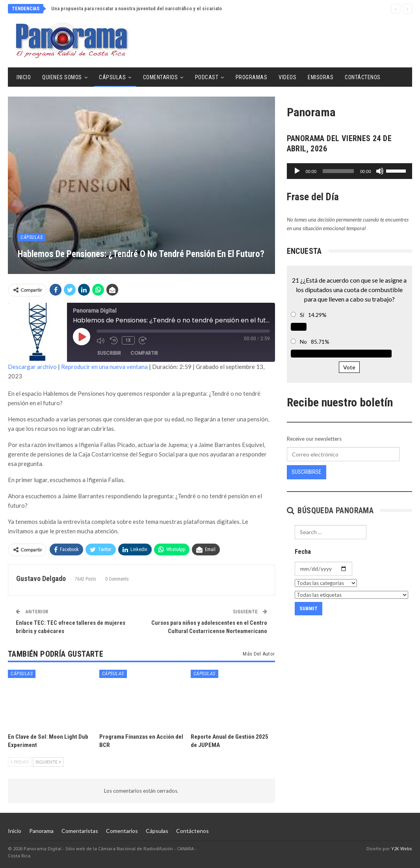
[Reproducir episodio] (82, 337)
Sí (302, 315)
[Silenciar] (380, 171)
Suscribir (109, 353)
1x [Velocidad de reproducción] (128, 340)
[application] (349, 171)
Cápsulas (112, 77)
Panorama (41, 831)
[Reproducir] (297, 171)
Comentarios (161, 77)
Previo (20, 762)
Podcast (207, 77)
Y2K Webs (402, 848)
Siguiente (48, 762)
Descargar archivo (32, 367)
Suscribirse (307, 472)
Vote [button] (349, 367)
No (303, 342)
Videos (287, 77)
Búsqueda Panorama (330, 510)
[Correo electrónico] (343, 454)
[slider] (338, 171)
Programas (252, 77)
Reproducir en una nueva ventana (104, 367)
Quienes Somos (62, 77)
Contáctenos (363, 77)
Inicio (24, 77)
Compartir (144, 353)
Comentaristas (80, 831)
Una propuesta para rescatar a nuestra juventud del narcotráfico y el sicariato (137, 8)
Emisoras (321, 77)
